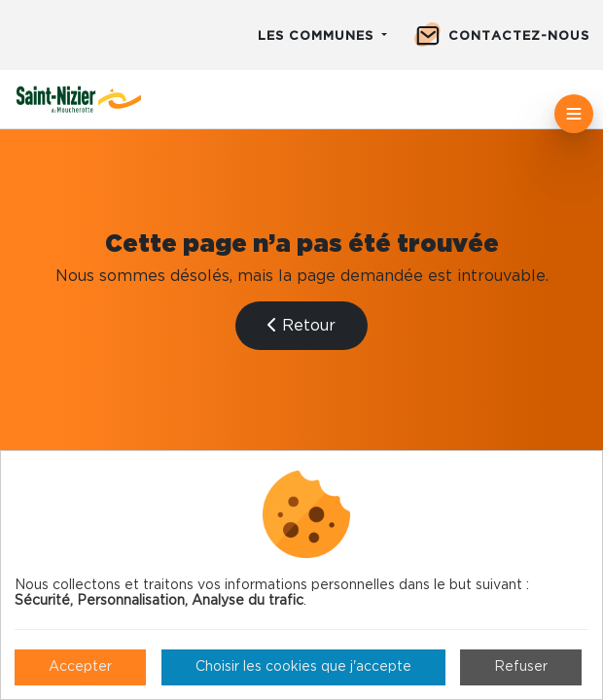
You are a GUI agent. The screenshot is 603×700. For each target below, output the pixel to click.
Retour (301, 325)
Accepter (80, 667)
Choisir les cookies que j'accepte (303, 667)
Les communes (318, 36)
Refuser (521, 667)
